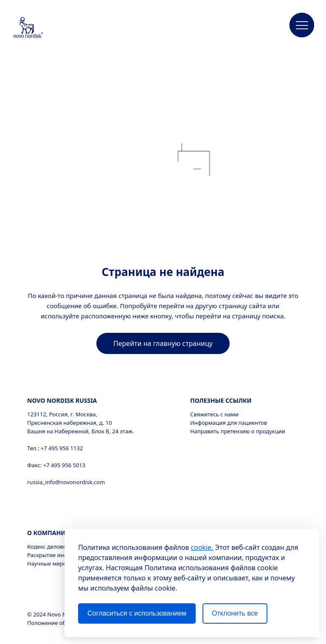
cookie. (202, 547)
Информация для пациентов (229, 423)
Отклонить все (235, 613)
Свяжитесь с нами (214, 414)
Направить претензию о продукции (238, 431)
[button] (302, 25)
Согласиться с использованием (137, 613)
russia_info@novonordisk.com (66, 482)
